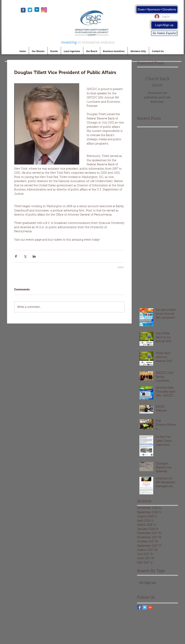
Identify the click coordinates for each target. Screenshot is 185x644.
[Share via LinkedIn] (34, 256)
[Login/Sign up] (164, 25)
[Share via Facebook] (16, 256)
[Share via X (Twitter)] (25, 256)
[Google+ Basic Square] (150, 607)
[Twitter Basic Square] (145, 607)
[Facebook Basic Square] (139, 607)
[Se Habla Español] (164, 33)
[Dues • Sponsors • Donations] (157, 10)
